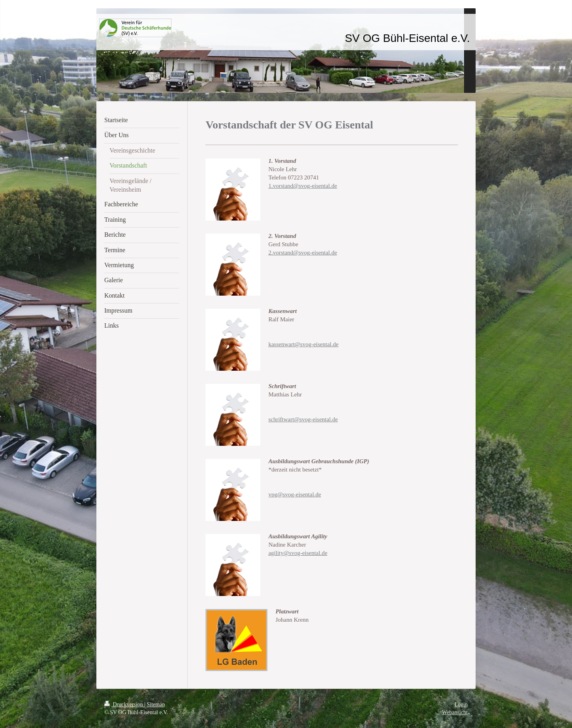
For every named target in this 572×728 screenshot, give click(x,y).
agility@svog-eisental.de (298, 553)
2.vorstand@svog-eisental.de (303, 253)
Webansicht (455, 712)
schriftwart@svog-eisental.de (303, 419)
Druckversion (124, 704)
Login (461, 704)
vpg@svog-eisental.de (294, 494)
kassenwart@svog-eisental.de (303, 344)
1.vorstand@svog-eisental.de (303, 186)
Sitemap (156, 704)
